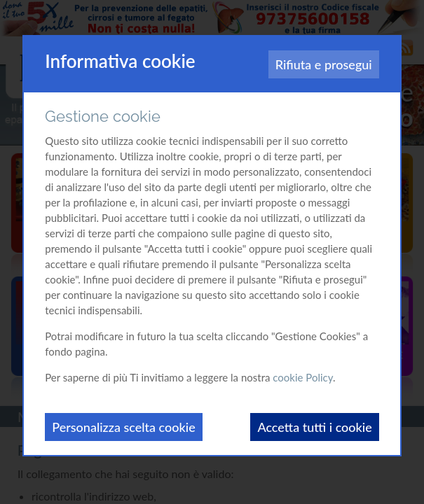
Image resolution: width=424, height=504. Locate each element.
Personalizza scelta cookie (123, 427)
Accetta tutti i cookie (314, 427)
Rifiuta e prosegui (324, 64)
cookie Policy (303, 377)
